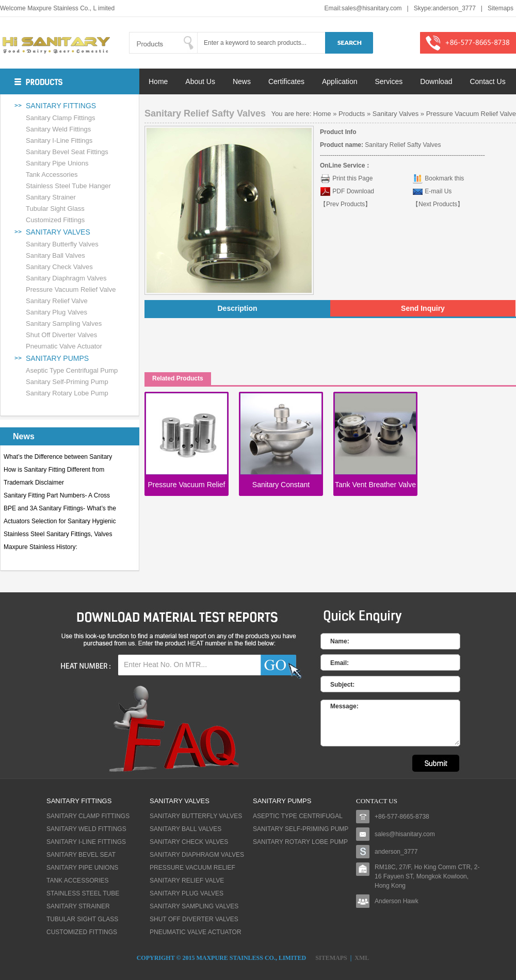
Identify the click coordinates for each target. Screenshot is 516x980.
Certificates (286, 81)
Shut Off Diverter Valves (61, 335)
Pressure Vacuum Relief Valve (71, 289)
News (242, 81)
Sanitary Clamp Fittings (60, 118)
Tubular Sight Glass (55, 209)
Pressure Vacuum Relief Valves (187, 486)
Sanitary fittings (61, 106)
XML (362, 958)
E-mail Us (438, 191)
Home (158, 81)
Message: (344, 706)
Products (352, 114)
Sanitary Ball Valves (55, 255)
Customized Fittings (55, 220)
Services (389, 81)
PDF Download (352, 191)
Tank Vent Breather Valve (375, 485)
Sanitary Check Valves (59, 267)
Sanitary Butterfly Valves (62, 244)
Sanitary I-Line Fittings (59, 140)
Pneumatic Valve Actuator (64, 346)
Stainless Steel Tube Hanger (68, 186)
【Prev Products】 (345, 204)
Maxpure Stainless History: (41, 547)
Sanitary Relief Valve (57, 301)
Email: (340, 663)
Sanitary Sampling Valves (64, 323)
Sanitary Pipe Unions (57, 163)
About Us (200, 81)
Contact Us (487, 81)
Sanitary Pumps (57, 358)
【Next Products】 (438, 204)
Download (436, 81)
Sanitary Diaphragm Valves (66, 278)
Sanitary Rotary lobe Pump (67, 393)
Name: (340, 641)
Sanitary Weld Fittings (58, 129)
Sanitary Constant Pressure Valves (281, 486)
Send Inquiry (423, 308)
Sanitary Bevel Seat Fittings (67, 152)
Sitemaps (501, 8)
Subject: (342, 685)
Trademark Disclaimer (34, 483)
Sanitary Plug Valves (57, 312)
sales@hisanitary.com (372, 8)
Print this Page (352, 178)
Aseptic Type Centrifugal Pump (72, 370)
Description (237, 308)
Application (340, 81)
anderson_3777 (454, 8)
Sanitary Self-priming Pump (67, 382)
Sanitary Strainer (51, 197)
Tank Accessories (52, 175)
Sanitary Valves (58, 232)
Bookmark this (444, 178)
